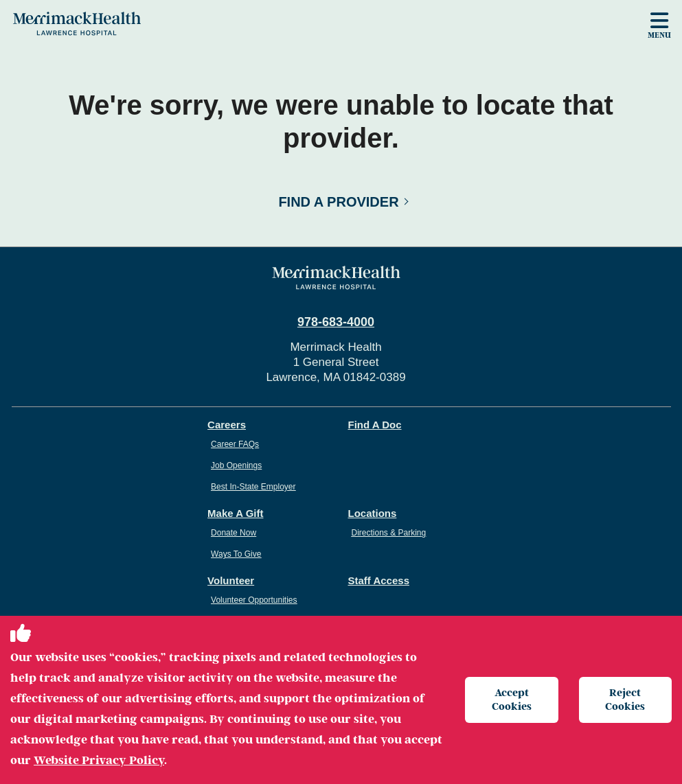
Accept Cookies (512, 699)
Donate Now (234, 533)
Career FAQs (235, 444)
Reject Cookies (625, 699)
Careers (227, 425)
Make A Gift (235, 513)
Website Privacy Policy (99, 760)
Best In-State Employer (253, 487)
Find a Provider (338, 202)
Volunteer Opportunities (254, 600)
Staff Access (379, 580)
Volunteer (231, 580)
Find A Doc (375, 425)
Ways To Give (236, 554)
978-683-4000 (336, 322)
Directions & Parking (389, 533)
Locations (373, 513)
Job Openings (236, 465)
